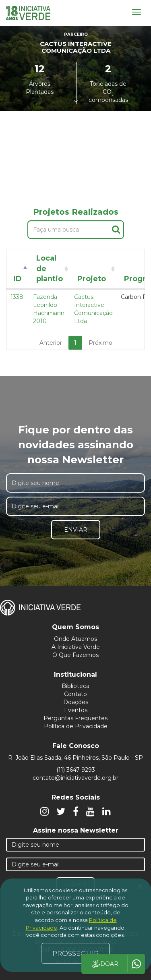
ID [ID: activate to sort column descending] (18, 279)
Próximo (100, 343)
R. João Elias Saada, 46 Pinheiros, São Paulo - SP (75, 758)
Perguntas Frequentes (75, 718)
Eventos (76, 710)
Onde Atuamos (75, 639)
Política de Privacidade (76, 726)
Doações (76, 702)
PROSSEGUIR (75, 953)
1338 (17, 297)
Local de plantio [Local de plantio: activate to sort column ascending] (50, 268)
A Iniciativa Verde (76, 647)
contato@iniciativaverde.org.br (75, 778)
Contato (75, 694)
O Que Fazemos (75, 655)
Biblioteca (75, 686)
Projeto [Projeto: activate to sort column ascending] (92, 279)
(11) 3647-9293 (76, 770)
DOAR (104, 964)
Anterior (51, 343)
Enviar (76, 530)
